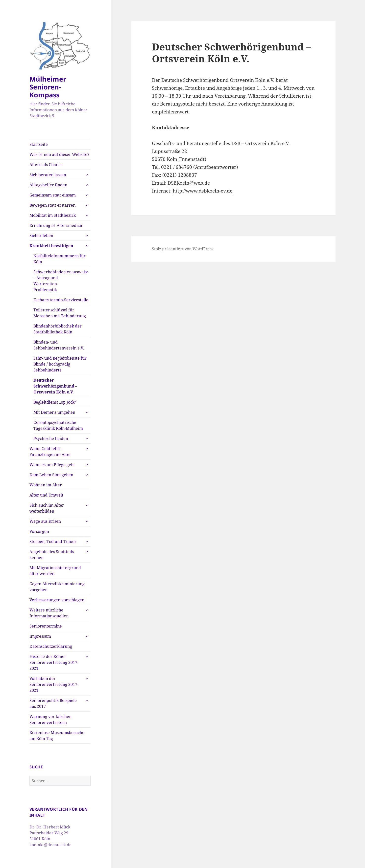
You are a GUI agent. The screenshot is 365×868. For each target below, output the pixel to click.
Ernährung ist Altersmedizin (56, 225)
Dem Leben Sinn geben (51, 475)
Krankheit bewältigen (51, 246)
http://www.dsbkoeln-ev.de (203, 191)
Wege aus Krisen (45, 521)
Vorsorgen (39, 531)
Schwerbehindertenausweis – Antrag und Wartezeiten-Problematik (60, 281)
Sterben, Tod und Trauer (53, 542)
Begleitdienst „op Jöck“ (55, 402)
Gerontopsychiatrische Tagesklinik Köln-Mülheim (58, 425)
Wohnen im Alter (46, 485)
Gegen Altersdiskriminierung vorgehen (57, 587)
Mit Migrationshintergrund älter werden (55, 571)
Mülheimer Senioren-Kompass (48, 87)
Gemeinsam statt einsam (53, 195)
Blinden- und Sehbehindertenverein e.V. (59, 345)
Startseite (39, 144)
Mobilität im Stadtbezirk (53, 215)
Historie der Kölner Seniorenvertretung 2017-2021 (54, 662)
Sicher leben (41, 236)
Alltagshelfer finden (48, 185)
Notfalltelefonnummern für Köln (60, 259)
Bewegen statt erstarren (52, 205)
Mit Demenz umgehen (54, 412)
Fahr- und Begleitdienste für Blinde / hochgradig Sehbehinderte (60, 364)
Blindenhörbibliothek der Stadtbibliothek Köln (58, 329)
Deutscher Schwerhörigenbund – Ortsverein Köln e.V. (55, 386)
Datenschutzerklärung (51, 646)
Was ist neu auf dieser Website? (59, 154)
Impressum (40, 636)
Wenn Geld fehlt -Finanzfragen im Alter (50, 452)
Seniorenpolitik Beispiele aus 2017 (53, 703)
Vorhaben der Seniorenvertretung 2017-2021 (54, 684)
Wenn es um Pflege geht (52, 465)
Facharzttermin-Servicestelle (61, 300)
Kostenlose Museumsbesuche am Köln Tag (57, 736)
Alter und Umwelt (46, 495)
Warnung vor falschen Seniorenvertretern (50, 719)
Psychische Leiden (51, 438)
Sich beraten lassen (48, 175)
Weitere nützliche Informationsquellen (49, 613)
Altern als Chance (46, 165)
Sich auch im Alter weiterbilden (47, 508)
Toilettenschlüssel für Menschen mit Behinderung (60, 313)
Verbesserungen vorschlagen (57, 600)
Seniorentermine (46, 626)
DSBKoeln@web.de (189, 183)
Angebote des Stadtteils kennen (52, 555)
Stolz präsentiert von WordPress (183, 249)
